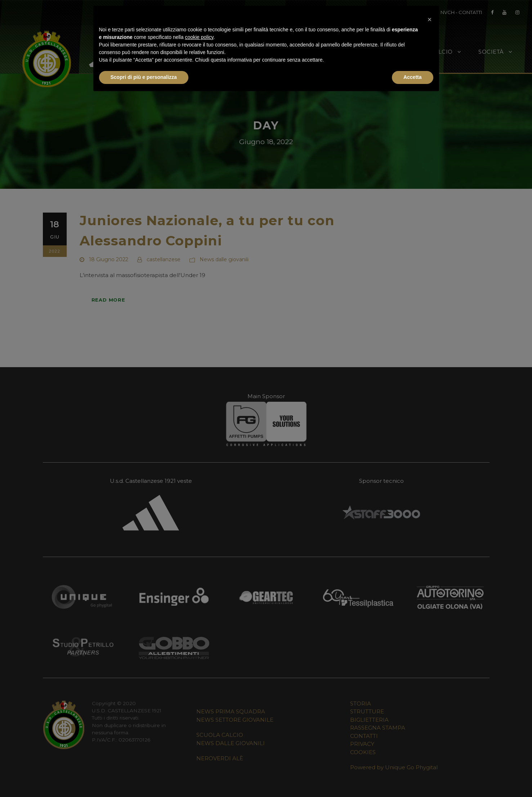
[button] (430, 17)
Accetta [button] (413, 77)
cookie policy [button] (199, 37)
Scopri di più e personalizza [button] (144, 77)
